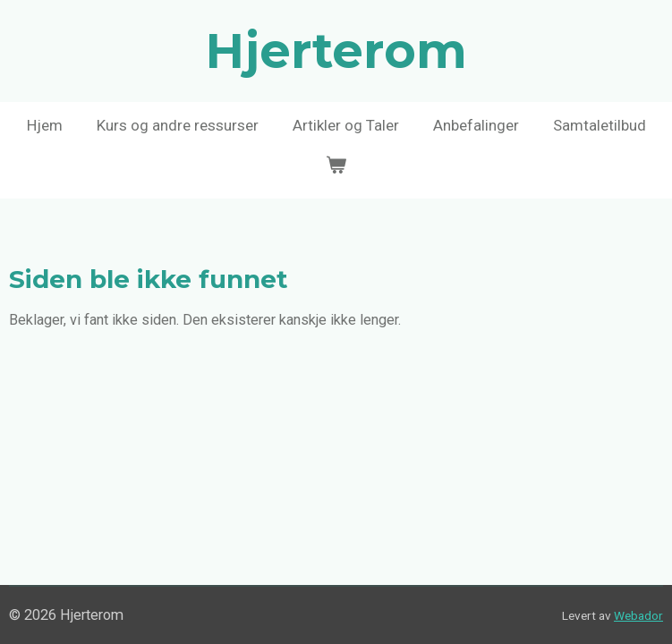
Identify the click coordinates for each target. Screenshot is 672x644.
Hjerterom (336, 51)
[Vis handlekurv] (336, 166)
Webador (638, 615)
